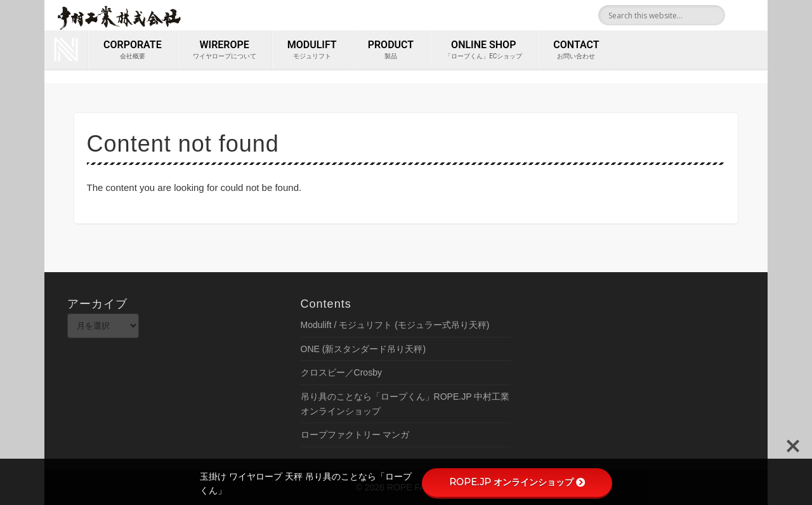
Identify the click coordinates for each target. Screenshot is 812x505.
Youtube (754, 15)
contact (576, 50)
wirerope (225, 50)
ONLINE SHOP (483, 50)
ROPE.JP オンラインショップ (517, 482)
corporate (133, 50)
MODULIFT (312, 50)
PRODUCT (391, 50)
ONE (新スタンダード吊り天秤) (363, 349)
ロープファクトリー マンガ (355, 435)
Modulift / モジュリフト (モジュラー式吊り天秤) (395, 325)
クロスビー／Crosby (341, 372)
